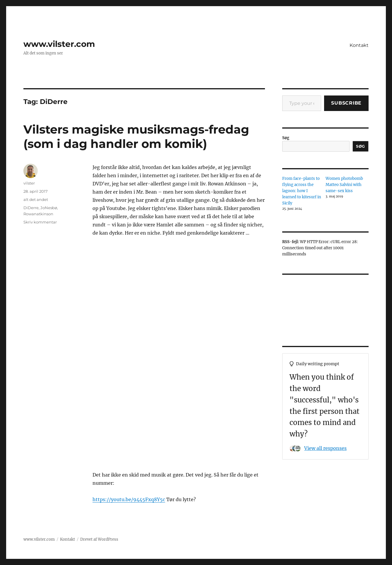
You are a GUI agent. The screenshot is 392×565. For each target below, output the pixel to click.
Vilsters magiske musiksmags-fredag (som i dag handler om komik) (136, 136)
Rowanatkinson (38, 214)
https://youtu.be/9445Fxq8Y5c (129, 499)
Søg (286, 138)
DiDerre (31, 208)
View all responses (325, 448)
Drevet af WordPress (99, 539)
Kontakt (359, 45)
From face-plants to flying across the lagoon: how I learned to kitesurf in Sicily (302, 191)
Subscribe (346, 103)
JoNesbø (49, 208)
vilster (29, 183)
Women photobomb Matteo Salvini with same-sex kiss (344, 185)
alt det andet (36, 199)
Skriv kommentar (40, 222)
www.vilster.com (59, 44)
